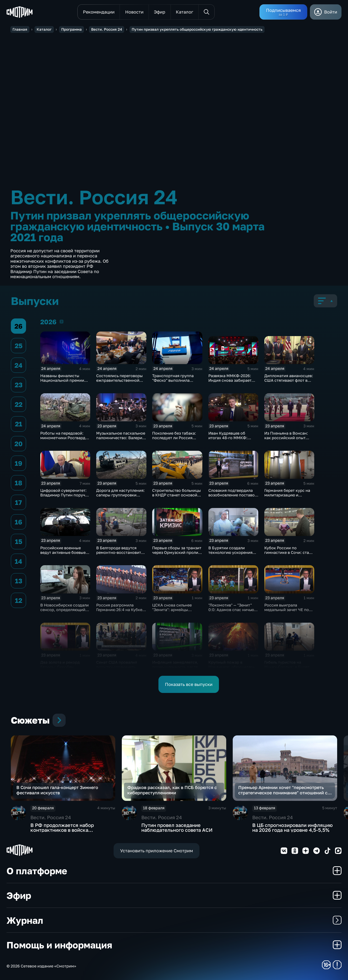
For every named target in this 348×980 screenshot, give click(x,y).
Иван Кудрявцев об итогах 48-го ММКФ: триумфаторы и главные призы (232, 440)
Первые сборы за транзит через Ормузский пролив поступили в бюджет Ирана (177, 555)
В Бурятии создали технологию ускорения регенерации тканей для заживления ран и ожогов (233, 555)
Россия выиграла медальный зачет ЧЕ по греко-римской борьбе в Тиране (288, 612)
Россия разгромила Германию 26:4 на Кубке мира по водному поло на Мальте (121, 612)
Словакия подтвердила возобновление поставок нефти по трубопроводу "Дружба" (233, 497)
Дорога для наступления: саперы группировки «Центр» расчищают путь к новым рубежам (120, 497)
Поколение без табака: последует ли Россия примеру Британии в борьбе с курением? (174, 440)
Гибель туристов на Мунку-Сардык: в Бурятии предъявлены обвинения (289, 667)
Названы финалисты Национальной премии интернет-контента (62, 380)
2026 (61, 321)
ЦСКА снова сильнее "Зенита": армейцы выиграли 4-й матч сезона (177, 610)
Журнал (174, 920)
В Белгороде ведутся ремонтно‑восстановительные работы (126, 552)
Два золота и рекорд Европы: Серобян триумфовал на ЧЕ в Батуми (60, 669)
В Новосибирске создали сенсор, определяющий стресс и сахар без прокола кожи (65, 612)
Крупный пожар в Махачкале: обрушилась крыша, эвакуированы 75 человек (232, 669)
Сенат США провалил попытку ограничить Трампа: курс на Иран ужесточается (117, 669)
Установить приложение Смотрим (157, 851)
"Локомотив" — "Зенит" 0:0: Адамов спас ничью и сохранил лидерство (233, 610)
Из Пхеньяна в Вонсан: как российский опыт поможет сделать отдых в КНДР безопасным (289, 440)
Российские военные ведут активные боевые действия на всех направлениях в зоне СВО (65, 555)
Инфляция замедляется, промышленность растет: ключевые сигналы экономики (177, 669)
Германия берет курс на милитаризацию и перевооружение (287, 495)
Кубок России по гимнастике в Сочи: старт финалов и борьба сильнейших (289, 555)
